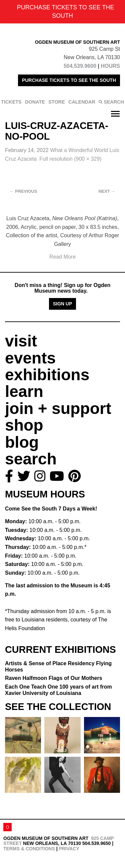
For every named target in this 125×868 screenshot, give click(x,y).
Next (107, 191)
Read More (62, 257)
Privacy (69, 849)
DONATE (35, 102)
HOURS (110, 66)
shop (24, 425)
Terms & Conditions (29, 849)
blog (22, 442)
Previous (23, 191)
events (30, 358)
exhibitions (47, 375)
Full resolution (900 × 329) (70, 159)
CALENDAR (82, 102)
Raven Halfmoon (54, 678)
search (31, 459)
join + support (58, 408)
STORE (56, 102)
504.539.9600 (80, 66)
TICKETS (11, 102)
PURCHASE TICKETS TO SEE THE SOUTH (69, 80)
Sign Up (63, 304)
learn (24, 391)
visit (21, 341)
